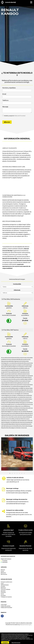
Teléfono (5, 100)
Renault (3, 570)
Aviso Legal (4, 605)
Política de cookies (6, 606)
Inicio (2, 583)
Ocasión (3, 586)
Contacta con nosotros (8, 556)
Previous (1, 454)
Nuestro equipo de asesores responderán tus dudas (9, 534)
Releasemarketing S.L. (26, 625)
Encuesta (3, 595)
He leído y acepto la (15, 116)
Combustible (17, 284)
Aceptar (5, 642)
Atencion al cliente (5, 589)
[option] (17, 454)
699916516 (5, 562)
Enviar (7, 122)
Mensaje (5, 107)
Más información (16, 643)
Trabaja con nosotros (6, 597)
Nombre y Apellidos (9, 88)
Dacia (2, 571)
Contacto (3, 592)
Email (4, 94)
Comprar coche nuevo (6, 582)
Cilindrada (17, 290)
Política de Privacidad (20, 116)
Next (33, 454)
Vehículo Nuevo (5, 585)
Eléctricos (3, 573)
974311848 (5, 561)
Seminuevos (4, 574)
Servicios (3, 591)
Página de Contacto (6, 559)
